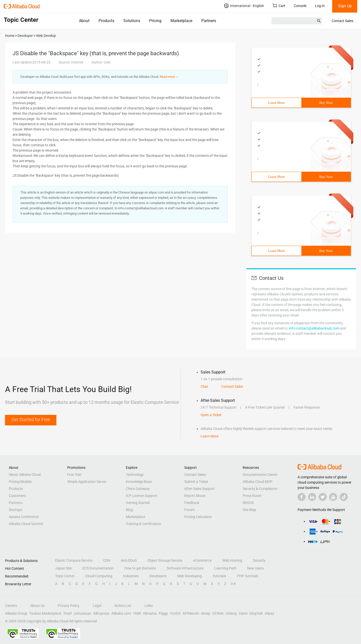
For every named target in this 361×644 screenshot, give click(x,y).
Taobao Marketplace (45, 613)
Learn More (277, 103)
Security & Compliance (260, 489)
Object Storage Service (165, 560)
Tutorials (219, 576)
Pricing (155, 21)
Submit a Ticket (196, 482)
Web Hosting (232, 560)
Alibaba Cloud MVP (258, 482)
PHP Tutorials (248, 576)
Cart (279, 6)
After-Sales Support (199, 489)
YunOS (175, 613)
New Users (255, 568)
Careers (11, 606)
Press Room (252, 496)
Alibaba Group (16, 613)
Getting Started (138, 503)
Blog (129, 510)
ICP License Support (142, 496)
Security (259, 560)
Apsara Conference (24, 517)
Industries (131, 576)
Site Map (249, 510)
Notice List (123, 606)
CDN (107, 560)
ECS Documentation (98, 568)
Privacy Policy (69, 606)
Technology (135, 475)
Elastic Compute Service (74, 560)
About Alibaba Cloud (25, 475)
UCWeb (218, 613)
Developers (158, 576)
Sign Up (345, 6)
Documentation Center (260, 475)
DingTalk (256, 613)
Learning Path (225, 568)
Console (300, 6)
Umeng (231, 613)
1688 (137, 613)
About (84, 21)
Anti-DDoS (129, 560)
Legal (97, 606)
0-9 (233, 584)
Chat (204, 387)
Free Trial (74, 475)
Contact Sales (342, 21)
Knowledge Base (139, 482)
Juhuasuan (82, 613)
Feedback (192, 503)
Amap (206, 613)
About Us (37, 606)
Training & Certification (144, 524)
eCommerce (202, 560)
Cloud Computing (99, 576)
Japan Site (63, 568)
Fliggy (163, 613)
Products (106, 21)
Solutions (132, 21)
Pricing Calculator (198, 517)
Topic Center (65, 576)
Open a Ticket (211, 415)
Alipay (269, 613)
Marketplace (181, 21)
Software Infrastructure (185, 568)
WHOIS (248, 503)
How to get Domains (140, 568)
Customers (17, 496)
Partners (209, 21)
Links (149, 606)
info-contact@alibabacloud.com (314, 328)
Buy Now (326, 103)
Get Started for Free (31, 420)
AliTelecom (191, 613)
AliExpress (101, 613)
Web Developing (190, 576)
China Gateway (138, 489)
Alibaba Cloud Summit (26, 524)
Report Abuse (195, 496)
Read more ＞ (169, 77)
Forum (189, 510)
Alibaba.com (121, 613)
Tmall (67, 613)
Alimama (150, 613)
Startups (16, 510)
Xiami (243, 613)
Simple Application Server (87, 482)
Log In (320, 6)
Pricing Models (20, 482)
